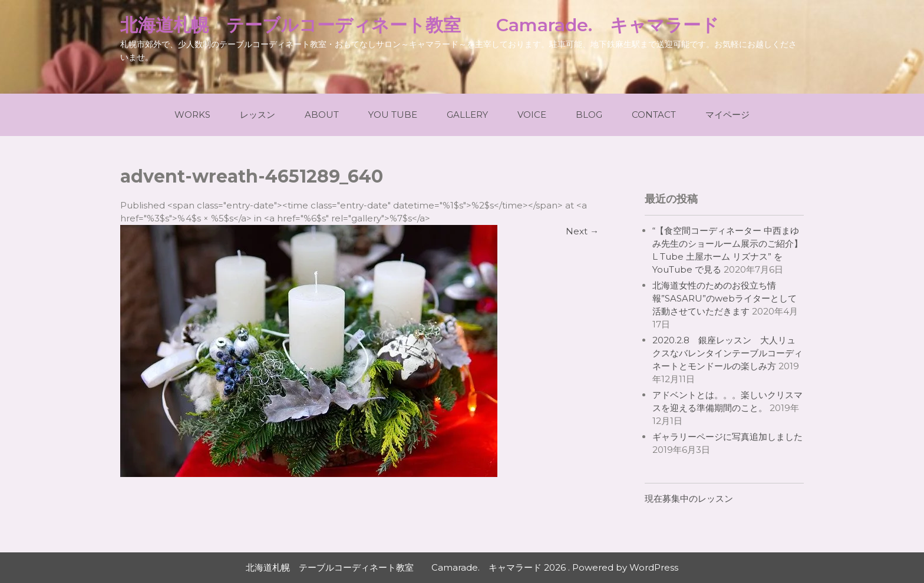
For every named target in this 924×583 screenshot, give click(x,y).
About (322, 115)
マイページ (727, 115)
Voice (532, 115)
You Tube (393, 115)
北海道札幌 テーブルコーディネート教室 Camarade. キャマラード (420, 25)
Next (582, 231)
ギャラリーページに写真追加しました (727, 437)
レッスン (258, 115)
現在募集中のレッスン (689, 498)
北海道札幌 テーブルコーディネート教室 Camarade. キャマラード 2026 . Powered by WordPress (462, 567)
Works (192, 115)
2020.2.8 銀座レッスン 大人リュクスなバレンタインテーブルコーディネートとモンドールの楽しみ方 (727, 353)
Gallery (467, 115)
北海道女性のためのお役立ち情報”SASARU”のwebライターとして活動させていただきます (725, 298)
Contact (654, 115)
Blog (589, 115)
